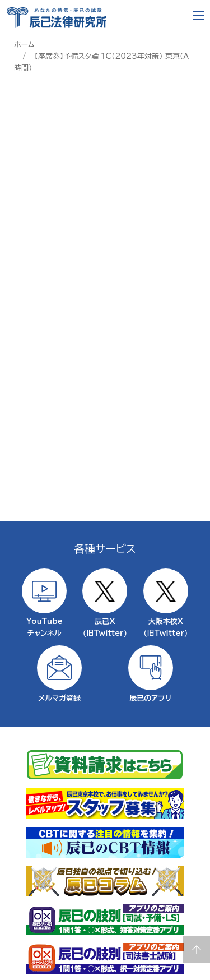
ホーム (24, 45)
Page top (197, 950)
